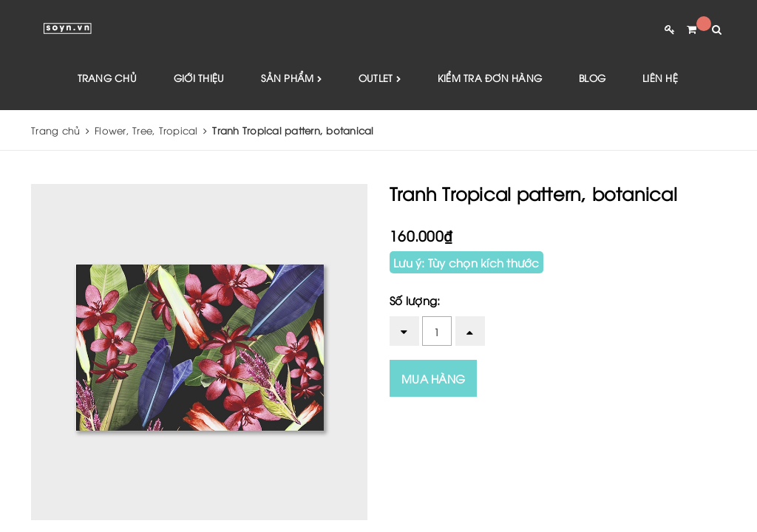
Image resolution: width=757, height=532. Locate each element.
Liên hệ (660, 78)
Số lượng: (415, 300)
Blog (592, 78)
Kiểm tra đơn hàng (490, 78)
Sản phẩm (291, 79)
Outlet (380, 79)
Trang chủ (107, 78)
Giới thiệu (199, 78)
